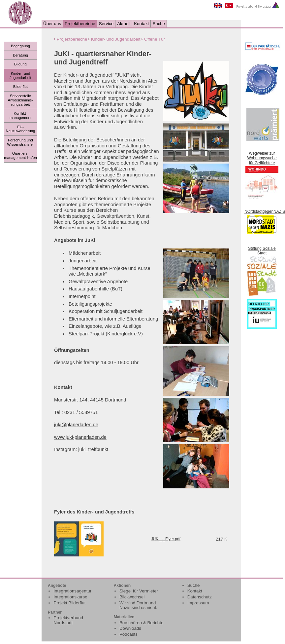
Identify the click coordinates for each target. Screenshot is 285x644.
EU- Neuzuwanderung (21, 129)
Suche (159, 24)
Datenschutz (200, 597)
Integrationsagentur (72, 591)
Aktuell (124, 24)
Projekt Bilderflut (69, 603)
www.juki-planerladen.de (80, 437)
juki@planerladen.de (76, 425)
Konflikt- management (20, 115)
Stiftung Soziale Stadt (262, 251)
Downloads (130, 628)
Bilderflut (20, 87)
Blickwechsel (132, 597)
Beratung (20, 55)
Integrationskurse (70, 597)
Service (106, 24)
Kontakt (141, 24)
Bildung (20, 64)
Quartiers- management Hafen (20, 155)
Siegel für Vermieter (139, 591)
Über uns (52, 24)
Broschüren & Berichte (141, 623)
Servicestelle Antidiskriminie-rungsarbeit (21, 100)
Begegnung (20, 46)
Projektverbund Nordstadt (68, 620)
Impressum (198, 603)
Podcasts (128, 634)
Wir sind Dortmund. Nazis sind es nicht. (138, 605)
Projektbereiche (80, 24)
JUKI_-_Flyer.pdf (166, 539)
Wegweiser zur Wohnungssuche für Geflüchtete (262, 158)
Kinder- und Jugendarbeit (20, 76)
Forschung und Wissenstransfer (20, 142)
